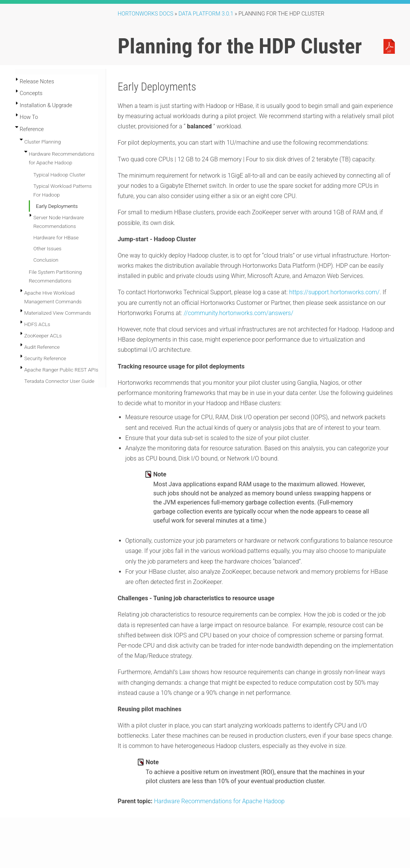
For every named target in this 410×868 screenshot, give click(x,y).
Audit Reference (42, 347)
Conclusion (46, 260)
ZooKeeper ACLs (43, 336)
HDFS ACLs (37, 324)
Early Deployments (57, 206)
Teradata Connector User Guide (59, 381)
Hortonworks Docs (146, 14)
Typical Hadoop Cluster (59, 175)
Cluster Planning (43, 142)
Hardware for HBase (56, 237)
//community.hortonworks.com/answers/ (239, 313)
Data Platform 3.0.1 (206, 14)
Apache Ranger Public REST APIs (61, 370)
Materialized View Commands (58, 313)
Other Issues (47, 248)
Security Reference (45, 358)
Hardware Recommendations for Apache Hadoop (219, 801)
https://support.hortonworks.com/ (334, 292)
